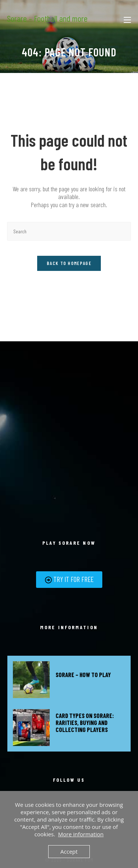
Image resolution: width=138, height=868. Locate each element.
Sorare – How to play (83, 674)
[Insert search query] (69, 231)
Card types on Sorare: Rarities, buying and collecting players (85, 722)
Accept (69, 851)
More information (81, 834)
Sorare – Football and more (47, 18)
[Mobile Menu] (127, 18)
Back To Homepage (69, 263)
